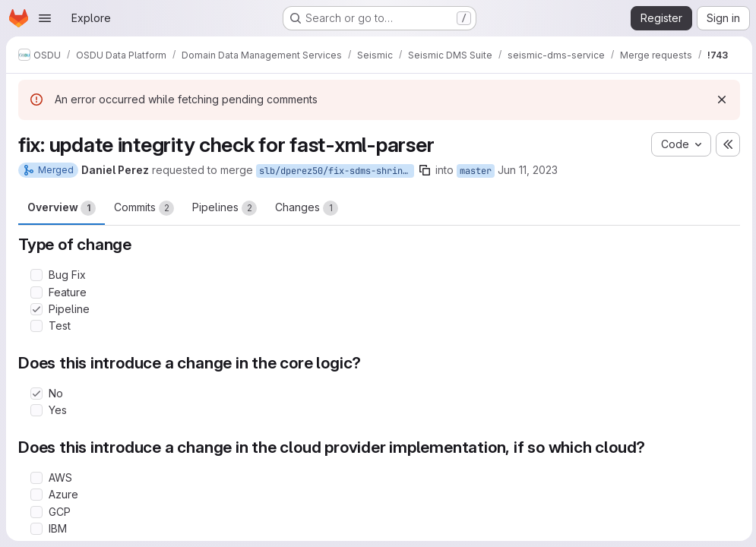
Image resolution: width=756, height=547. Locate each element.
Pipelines (225, 208)
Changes (307, 208)
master (476, 171)
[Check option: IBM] (36, 529)
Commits (144, 208)
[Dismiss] (720, 100)
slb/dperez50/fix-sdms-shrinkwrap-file (337, 171)
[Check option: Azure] (36, 495)
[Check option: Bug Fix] (36, 275)
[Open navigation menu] (45, 18)
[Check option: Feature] (36, 292)
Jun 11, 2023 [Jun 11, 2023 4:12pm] (528, 170)
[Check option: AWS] (36, 478)
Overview (62, 208)
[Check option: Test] (36, 326)
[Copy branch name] (425, 170)
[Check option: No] (36, 394)
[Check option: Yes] (36, 410)
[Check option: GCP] (36, 512)
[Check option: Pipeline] (36, 309)
